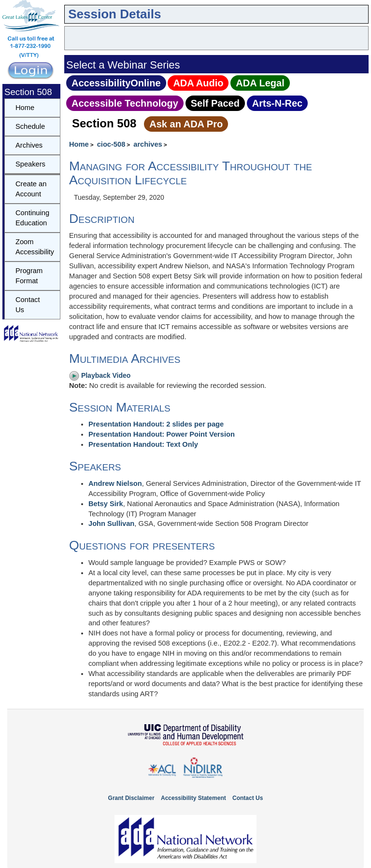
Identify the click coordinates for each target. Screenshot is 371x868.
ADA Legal (260, 83)
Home (79, 144)
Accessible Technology (125, 103)
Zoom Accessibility (35, 247)
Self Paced (215, 103)
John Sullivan (111, 524)
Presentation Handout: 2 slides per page (156, 424)
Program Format (29, 276)
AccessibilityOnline (116, 83)
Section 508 (104, 123)
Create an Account (31, 189)
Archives (29, 145)
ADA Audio (198, 83)
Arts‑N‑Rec (277, 103)
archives (148, 144)
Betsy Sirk (106, 504)
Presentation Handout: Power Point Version (162, 434)
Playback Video (100, 375)
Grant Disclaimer (131, 798)
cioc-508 (111, 144)
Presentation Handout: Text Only (143, 444)
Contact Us (28, 305)
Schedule (30, 126)
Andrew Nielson (115, 483)
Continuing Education (32, 218)
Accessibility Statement (193, 798)
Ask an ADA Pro (186, 124)
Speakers (30, 164)
